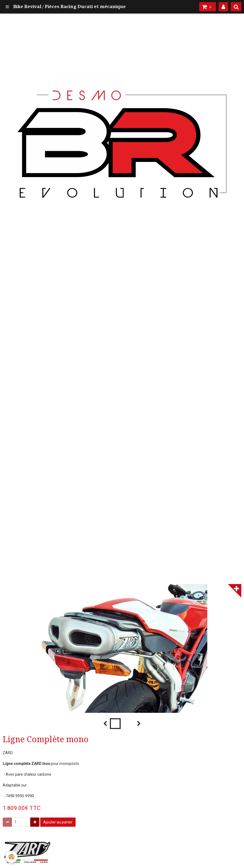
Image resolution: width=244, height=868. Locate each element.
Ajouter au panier (58, 822)
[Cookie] (11, 857)
